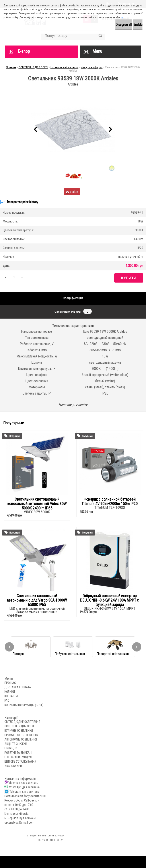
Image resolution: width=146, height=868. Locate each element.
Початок (11, 67)
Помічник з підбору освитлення (25, 796)
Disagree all (124, 25)
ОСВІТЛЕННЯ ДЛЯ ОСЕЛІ (33, 67)
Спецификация (73, 298)
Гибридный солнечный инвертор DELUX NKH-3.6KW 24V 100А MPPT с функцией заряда (110, 600)
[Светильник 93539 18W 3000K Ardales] (73, 130)
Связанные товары (73, 311)
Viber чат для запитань (23, 783)
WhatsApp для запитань (24, 787)
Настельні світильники (64, 67)
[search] (100, 36)
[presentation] (35, 130)
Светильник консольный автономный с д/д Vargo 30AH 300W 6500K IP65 (37, 600)
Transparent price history (19, 202)
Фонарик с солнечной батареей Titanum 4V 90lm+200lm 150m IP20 (110, 501)
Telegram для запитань (24, 792)
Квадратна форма (92, 67)
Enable (138, 25)
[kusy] (14, 277)
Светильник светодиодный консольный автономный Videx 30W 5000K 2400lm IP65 (37, 504)
